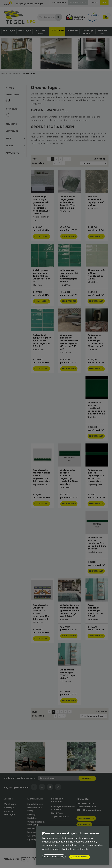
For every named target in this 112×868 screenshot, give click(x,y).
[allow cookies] (80, 857)
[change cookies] (54, 857)
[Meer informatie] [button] (81, 849)
